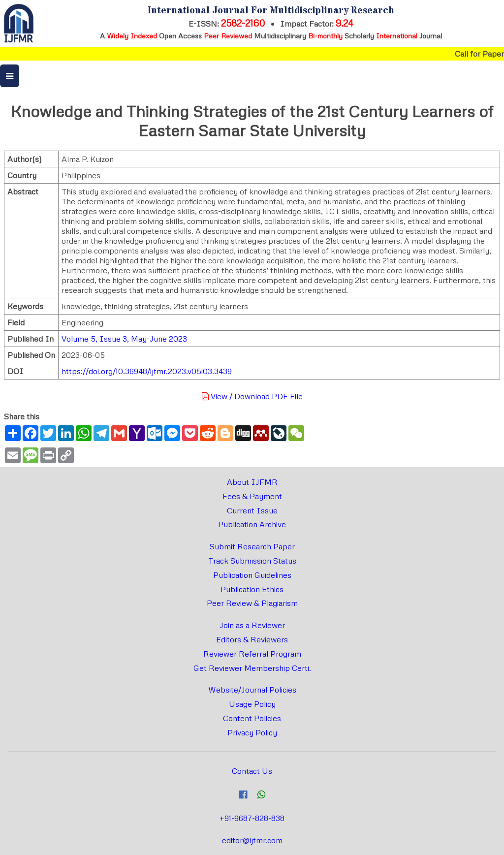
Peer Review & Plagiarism (252, 603)
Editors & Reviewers (252, 639)
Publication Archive (252, 524)
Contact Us (252, 771)
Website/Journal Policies (252, 690)
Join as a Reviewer (252, 625)
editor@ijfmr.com (252, 840)
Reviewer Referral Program (252, 654)
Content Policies (252, 718)
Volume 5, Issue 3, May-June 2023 (124, 339)
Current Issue (252, 510)
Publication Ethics (252, 589)
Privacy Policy (252, 732)
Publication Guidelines (252, 575)
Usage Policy (252, 704)
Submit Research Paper (252, 546)
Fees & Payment (252, 496)
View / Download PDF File (252, 396)
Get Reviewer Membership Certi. (252, 668)
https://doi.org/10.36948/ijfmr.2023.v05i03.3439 (147, 371)
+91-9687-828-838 (252, 818)
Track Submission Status (252, 561)
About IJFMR (252, 482)
